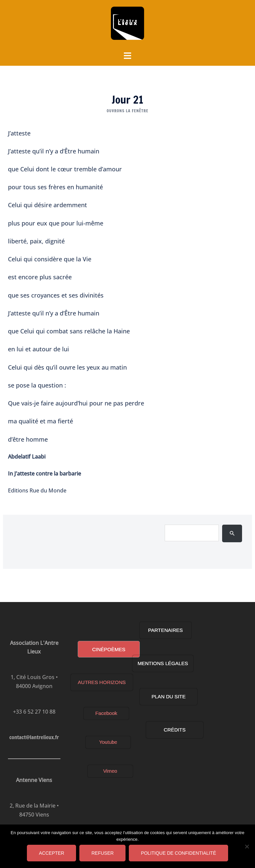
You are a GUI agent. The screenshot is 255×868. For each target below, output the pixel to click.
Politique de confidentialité (178, 853)
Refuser (102, 853)
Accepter (51, 853)
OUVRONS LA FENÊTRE (127, 111)
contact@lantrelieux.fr (33, 737)
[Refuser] (247, 846)
